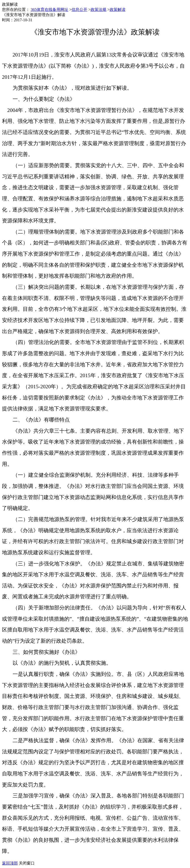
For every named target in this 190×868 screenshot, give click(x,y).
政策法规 (98, 10)
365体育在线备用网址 (49, 10)
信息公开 (79, 10)
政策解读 (118, 10)
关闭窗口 (27, 863)
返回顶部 (10, 863)
